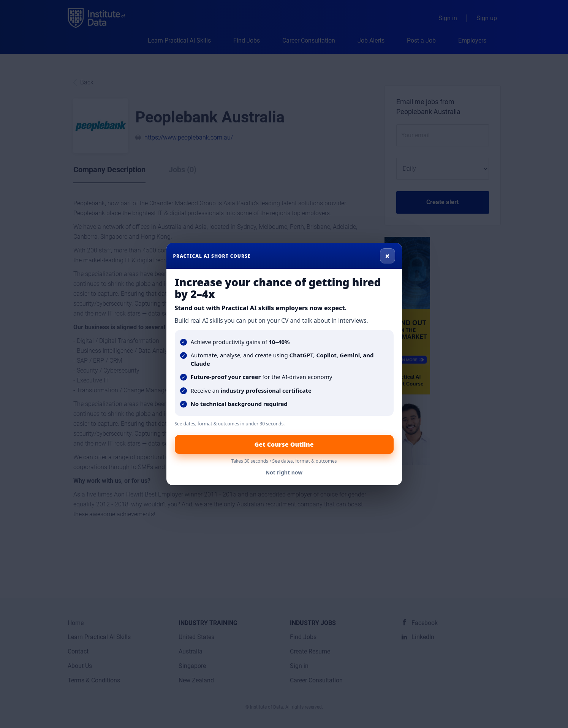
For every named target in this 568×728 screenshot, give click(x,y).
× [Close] (387, 256)
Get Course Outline (284, 444)
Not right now (284, 472)
